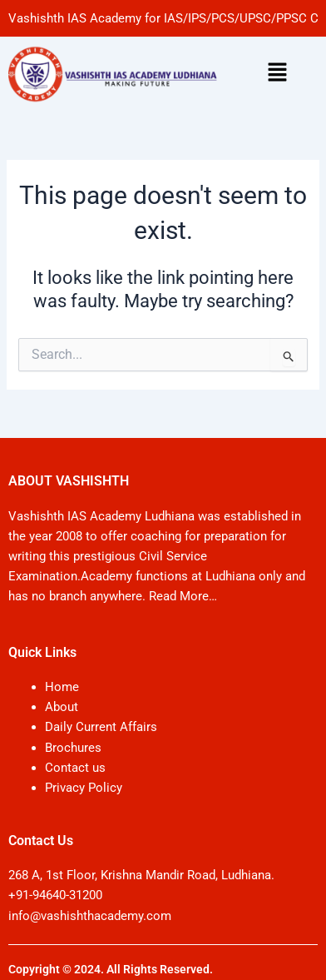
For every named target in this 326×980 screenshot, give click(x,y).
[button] (277, 74)
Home (62, 687)
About (62, 707)
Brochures (73, 748)
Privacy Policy (84, 788)
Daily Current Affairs (101, 727)
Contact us (75, 768)
